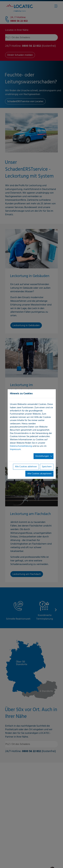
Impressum (15, 449)
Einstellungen (42, 456)
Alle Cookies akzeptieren (39, 474)
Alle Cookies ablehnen (26, 467)
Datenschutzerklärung (21, 446)
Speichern (47, 467)
